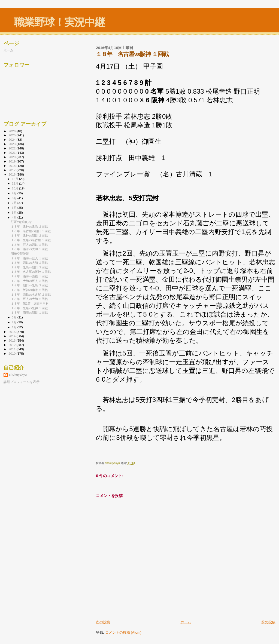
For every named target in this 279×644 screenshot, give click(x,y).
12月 (16, 179)
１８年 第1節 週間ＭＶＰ (30, 303)
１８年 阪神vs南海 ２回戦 (29, 290)
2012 (12, 345)
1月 (15, 327)
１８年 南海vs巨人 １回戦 (29, 258)
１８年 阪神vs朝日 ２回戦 (29, 235)
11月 (16, 183)
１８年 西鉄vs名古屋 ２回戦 (31, 295)
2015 (12, 332)
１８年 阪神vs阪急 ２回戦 (29, 226)
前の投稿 (268, 622)
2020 (12, 157)
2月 (15, 322)
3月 (15, 317)
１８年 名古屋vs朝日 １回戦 (31, 231)
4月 (15, 217)
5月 (15, 213)
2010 (12, 353)
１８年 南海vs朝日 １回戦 (29, 312)
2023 (12, 144)
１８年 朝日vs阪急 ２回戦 (29, 285)
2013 (12, 340)
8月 (15, 198)
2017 (12, 170)
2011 (12, 349)
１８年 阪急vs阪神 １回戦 (29, 308)
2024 (12, 139)
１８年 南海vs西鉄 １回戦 (29, 276)
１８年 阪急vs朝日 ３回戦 (29, 267)
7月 (15, 203)
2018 (12, 166)
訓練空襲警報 (20, 254)
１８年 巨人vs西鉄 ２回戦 (29, 245)
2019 (12, 161)
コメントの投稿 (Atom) (123, 632)
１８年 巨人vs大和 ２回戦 (29, 299)
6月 (15, 208)
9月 (15, 193)
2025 (12, 135)
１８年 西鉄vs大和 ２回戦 (29, 263)
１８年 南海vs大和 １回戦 (29, 249)
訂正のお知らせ (21, 222)
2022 (12, 148)
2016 (12, 174)
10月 (16, 188)
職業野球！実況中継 (59, 22)
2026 (12, 131)
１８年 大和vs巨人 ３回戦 (29, 281)
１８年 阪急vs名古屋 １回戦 (31, 240)
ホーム (186, 622)
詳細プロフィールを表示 (22, 382)
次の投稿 (103, 622)
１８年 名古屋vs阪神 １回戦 (31, 272)
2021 (12, 153)
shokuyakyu (18, 375)
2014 (12, 336)
